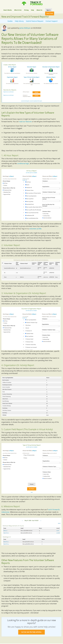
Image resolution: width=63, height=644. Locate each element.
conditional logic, (23, 163)
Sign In (49, 10)
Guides (10, 21)
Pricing (26, 10)
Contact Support (52, 21)
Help (32, 10)
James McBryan (25, 28)
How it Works (8, 10)
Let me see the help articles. (31, 632)
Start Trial (50, 13)
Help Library (19, 21)
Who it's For (18, 10)
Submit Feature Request (35, 21)
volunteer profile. (36, 229)
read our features (25, 122)
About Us (39, 10)
